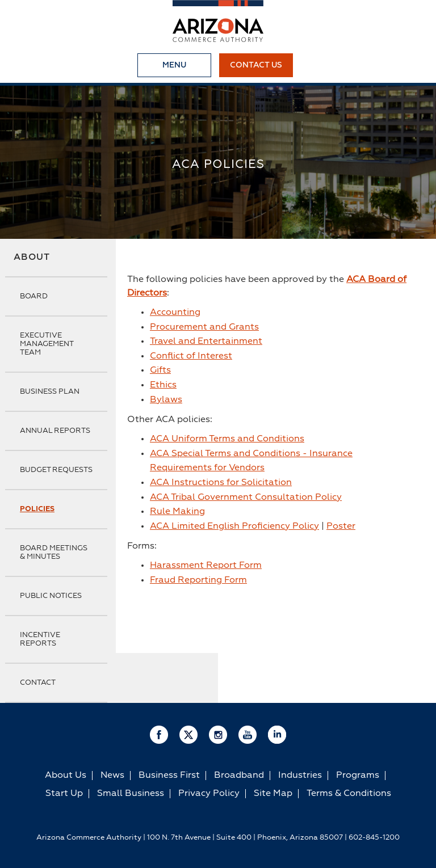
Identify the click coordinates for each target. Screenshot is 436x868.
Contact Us (256, 65)
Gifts (160, 370)
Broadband (239, 776)
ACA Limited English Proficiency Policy (234, 526)
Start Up (64, 794)
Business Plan (50, 392)
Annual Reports (55, 431)
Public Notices (51, 596)
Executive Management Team (47, 344)
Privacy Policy (209, 794)
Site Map (273, 794)
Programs (358, 776)
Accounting (175, 313)
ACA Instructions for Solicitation (221, 483)
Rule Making (177, 512)
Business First (169, 776)
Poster (341, 526)
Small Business (131, 794)
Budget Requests (56, 470)
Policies (37, 509)
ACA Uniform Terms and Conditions (227, 439)
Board (34, 296)
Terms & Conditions (349, 794)
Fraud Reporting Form (198, 580)
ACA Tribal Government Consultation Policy (246, 498)
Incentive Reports (40, 639)
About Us (66, 776)
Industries (300, 776)
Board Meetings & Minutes (54, 553)
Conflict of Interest (191, 356)
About (32, 258)
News (112, 776)
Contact (38, 683)
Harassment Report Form (206, 566)
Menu (174, 65)
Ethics (163, 385)
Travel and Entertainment (206, 342)
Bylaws (166, 400)
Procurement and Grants (204, 327)
